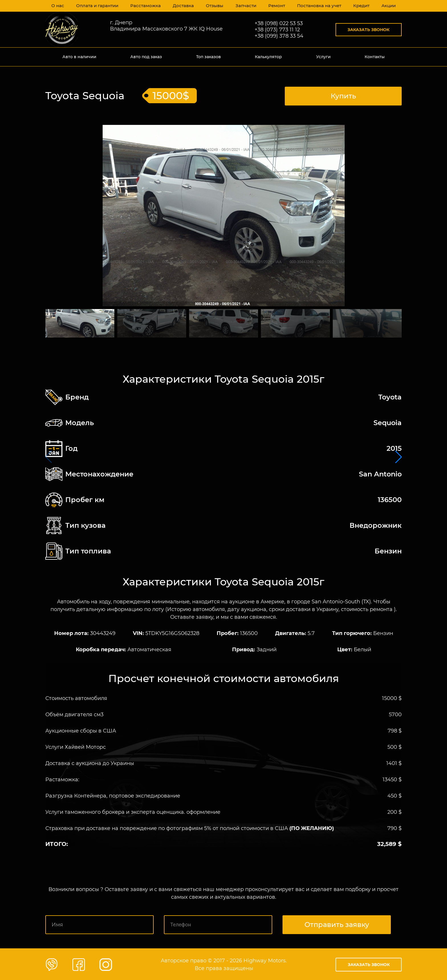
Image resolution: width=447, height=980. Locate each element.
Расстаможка (145, 6)
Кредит (360, 6)
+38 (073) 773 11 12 (277, 30)
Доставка (182, 6)
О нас (58, 6)
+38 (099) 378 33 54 (279, 36)
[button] (399, 456)
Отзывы (213, 6)
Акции (388, 6)
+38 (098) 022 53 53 (279, 23)
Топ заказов (209, 57)
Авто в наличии (79, 57)
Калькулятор (268, 57)
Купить (343, 95)
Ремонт (275, 6)
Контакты (375, 57)
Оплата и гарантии (97, 6)
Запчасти (244, 6)
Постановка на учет (318, 6)
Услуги (323, 57)
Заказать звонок (368, 30)
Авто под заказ (146, 57)
